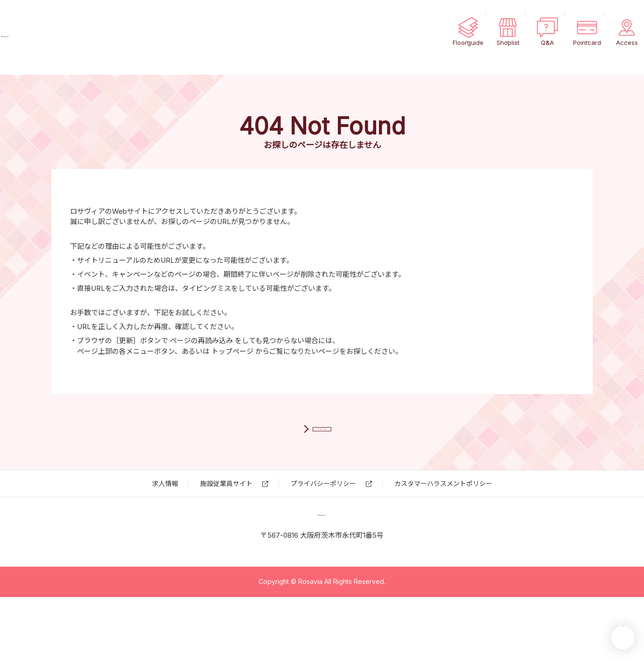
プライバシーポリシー (323, 516)
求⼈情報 (165, 516)
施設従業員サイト (226, 516)
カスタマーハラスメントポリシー (443, 516)
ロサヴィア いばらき (61, 37)
